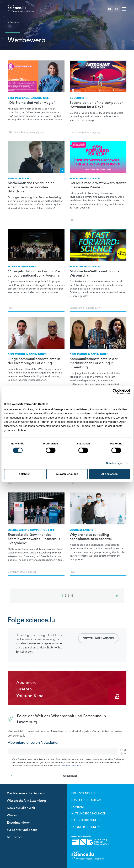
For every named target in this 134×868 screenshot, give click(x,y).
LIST (72, 484)
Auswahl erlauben (67, 474)
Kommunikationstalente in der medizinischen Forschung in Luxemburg (94, 363)
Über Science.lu (83, 793)
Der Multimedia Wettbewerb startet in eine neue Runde (98, 185)
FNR (10, 132)
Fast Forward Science (85, 179)
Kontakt (78, 807)
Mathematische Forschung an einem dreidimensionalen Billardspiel (31, 187)
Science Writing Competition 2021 (31, 530)
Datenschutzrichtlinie (71, 766)
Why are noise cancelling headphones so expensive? (91, 537)
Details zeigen (115, 463)
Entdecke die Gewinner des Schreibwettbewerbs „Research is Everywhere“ (34, 539)
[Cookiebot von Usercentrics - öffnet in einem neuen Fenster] (115, 391)
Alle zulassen (109, 474)
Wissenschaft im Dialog (83, 308)
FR (117, 9)
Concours (77, 98)
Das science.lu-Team (86, 800)
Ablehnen (25, 474)
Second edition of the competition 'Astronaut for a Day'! (97, 105)
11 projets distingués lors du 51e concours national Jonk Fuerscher (34, 273)
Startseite (13, 22)
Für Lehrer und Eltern (22, 830)
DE (110, 9)
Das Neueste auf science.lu (26, 793)
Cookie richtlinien (85, 827)
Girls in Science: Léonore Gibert (30, 98)
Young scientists (81, 530)
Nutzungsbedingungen (89, 814)
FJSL (10, 308)
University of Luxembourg (22, 572)
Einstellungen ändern (98, 638)
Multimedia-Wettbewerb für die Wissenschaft (95, 273)
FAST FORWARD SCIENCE (85, 267)
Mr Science (15, 837)
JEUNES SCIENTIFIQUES (22, 267)
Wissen (12, 815)
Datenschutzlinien (85, 820)
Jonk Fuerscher (19, 179)
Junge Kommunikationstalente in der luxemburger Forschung (34, 361)
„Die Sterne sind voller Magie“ (31, 103)
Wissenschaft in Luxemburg (26, 801)
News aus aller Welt (21, 808)
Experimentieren (19, 823)
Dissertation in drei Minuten (27, 354)
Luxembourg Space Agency (29, 132)
